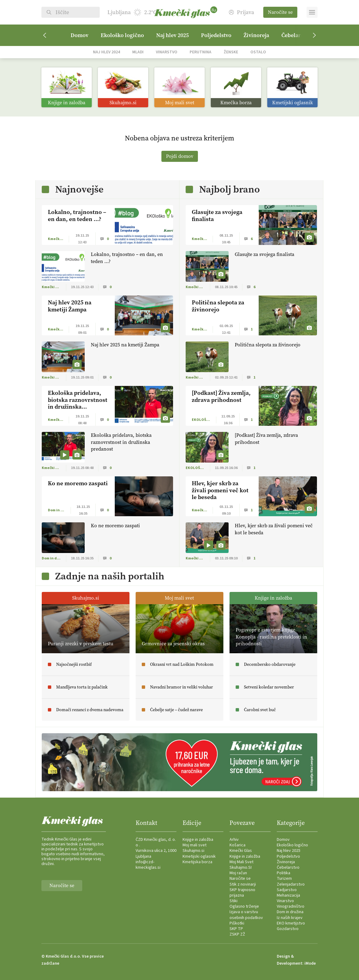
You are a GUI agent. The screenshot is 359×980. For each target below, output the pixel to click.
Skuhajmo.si (193, 851)
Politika (284, 873)
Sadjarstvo (287, 890)
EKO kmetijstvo (291, 923)
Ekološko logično (122, 35)
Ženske (231, 52)
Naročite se (280, 12)
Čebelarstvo (288, 868)
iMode (310, 963)
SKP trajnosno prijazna (242, 893)
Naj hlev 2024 (106, 52)
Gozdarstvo (288, 929)
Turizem (284, 879)
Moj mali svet (195, 845)
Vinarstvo (167, 52)
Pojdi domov (180, 156)
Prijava (241, 12)
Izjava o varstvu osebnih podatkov (246, 915)
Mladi (138, 52)
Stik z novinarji (243, 884)
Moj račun (238, 873)
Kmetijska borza (197, 862)
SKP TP (236, 929)
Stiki (234, 901)
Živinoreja (256, 35)
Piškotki (237, 923)
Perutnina (201, 52)
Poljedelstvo (216, 35)
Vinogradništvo (291, 906)
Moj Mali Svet (241, 862)
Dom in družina (290, 912)
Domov (79, 35)
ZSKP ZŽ (237, 934)
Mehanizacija (288, 895)
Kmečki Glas (241, 851)
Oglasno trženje (244, 906)
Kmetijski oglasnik (199, 856)
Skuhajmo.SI (241, 868)
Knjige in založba (198, 840)
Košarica (237, 845)
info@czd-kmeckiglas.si (148, 865)
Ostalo (258, 52)
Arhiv (234, 840)
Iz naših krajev (290, 918)
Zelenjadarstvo (291, 884)
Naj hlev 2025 (172, 35)
